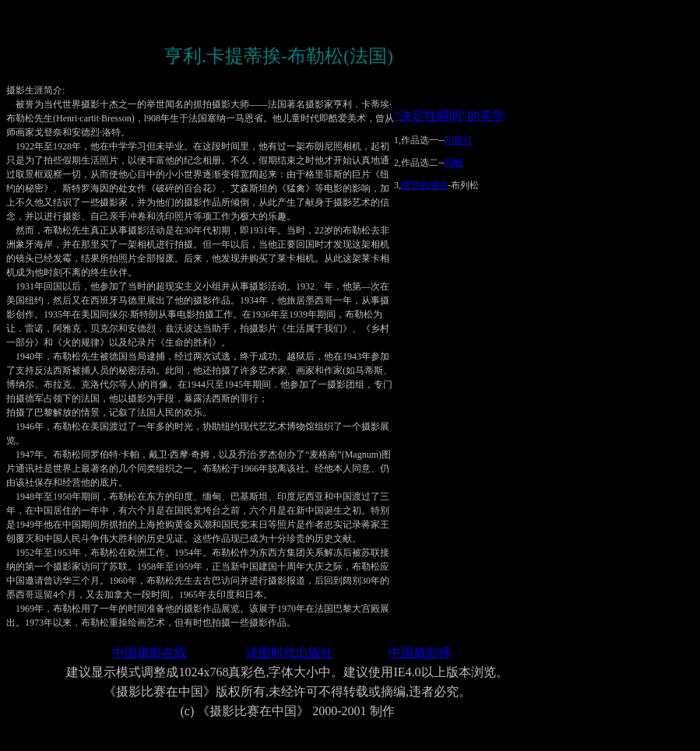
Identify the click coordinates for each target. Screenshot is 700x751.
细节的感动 (424, 185)
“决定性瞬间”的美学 (449, 116)
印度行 (459, 140)
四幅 (454, 163)
